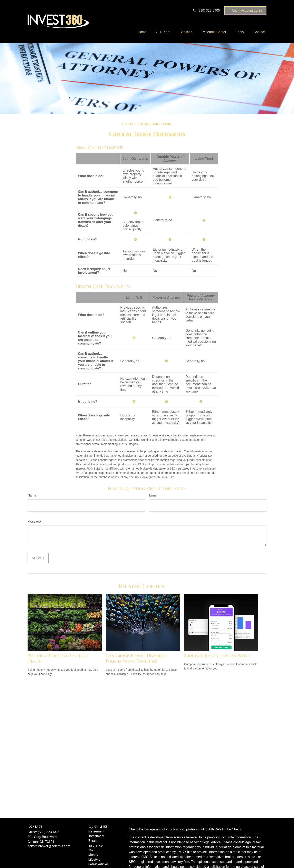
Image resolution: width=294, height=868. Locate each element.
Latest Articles (99, 864)
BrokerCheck (232, 829)
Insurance (96, 845)
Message (34, 522)
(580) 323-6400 (206, 11)
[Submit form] (38, 558)
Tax (91, 850)
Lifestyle (94, 860)
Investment (96, 836)
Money (93, 855)
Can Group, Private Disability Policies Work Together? (136, 658)
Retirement (96, 831)
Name (32, 495)
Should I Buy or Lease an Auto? (217, 655)
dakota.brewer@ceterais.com (49, 846)
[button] (142, 32)
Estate (93, 841)
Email (153, 495)
